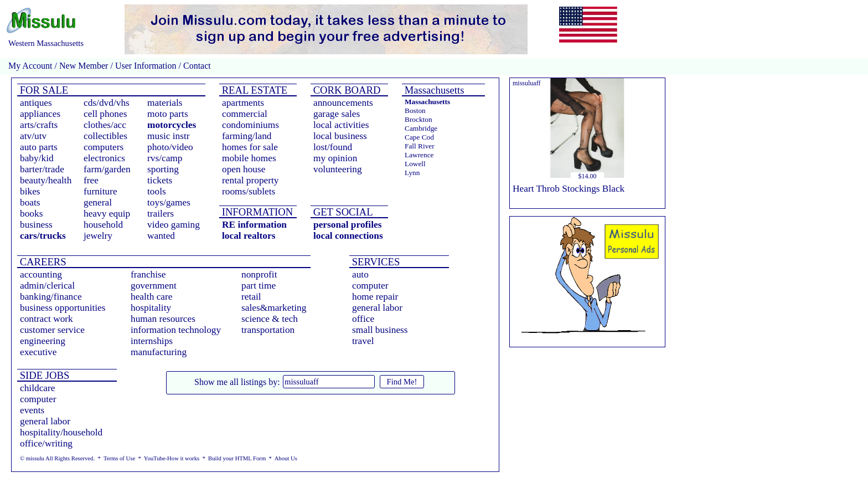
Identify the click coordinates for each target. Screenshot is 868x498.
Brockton (418, 119)
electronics (104, 158)
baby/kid (37, 158)
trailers (161, 214)
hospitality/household (61, 432)
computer (370, 286)
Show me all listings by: (237, 382)
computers (104, 147)
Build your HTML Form (237, 458)
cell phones (105, 114)
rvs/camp (165, 158)
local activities (341, 125)
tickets (160, 180)
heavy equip (107, 214)
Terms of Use (119, 458)
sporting (163, 169)
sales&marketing (274, 308)
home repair (375, 297)
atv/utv (33, 136)
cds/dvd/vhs (107, 103)
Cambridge (421, 128)
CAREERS (42, 262)
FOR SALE (43, 90)
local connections (348, 236)
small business (380, 330)
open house (244, 169)
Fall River (420, 146)
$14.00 (588, 176)
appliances (40, 114)
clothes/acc (105, 125)
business (36, 225)
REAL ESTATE (253, 90)
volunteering (338, 169)
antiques (36, 103)
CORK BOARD (345, 90)
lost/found (333, 147)
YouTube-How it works (172, 458)
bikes (30, 191)
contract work (46, 319)
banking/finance (51, 297)
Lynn (412, 173)
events (32, 410)
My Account (30, 66)
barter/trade (42, 169)
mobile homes (249, 158)
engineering (43, 341)
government (154, 286)
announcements (343, 103)
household (103, 225)
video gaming (174, 225)
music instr (169, 136)
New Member (84, 66)
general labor (377, 308)
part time (259, 286)
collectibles (105, 136)
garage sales (337, 114)
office (363, 319)
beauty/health (46, 180)
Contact (196, 66)
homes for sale (250, 147)
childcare (38, 388)
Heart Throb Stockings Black (569, 189)
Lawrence (419, 155)
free (91, 180)
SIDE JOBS (43, 375)
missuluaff (526, 83)
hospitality (151, 308)
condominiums (250, 125)
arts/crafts (39, 125)
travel (363, 341)
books (31, 214)
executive (38, 352)
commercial (245, 114)
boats (30, 202)
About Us (286, 458)
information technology (176, 330)
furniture (100, 191)
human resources (163, 319)
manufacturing (159, 352)
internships (152, 341)
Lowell (415, 164)
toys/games (169, 202)
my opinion (335, 158)
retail (251, 297)
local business (340, 136)
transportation (268, 330)
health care (152, 297)
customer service (52, 330)
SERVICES (374, 262)
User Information (146, 66)
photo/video (170, 147)
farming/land (247, 136)
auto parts (39, 147)
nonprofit (259, 274)
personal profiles (347, 225)
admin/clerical (47, 286)
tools (157, 191)
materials (165, 103)
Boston (415, 111)
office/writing (46, 443)
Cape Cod (419, 137)
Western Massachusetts (46, 43)
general (98, 202)
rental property (250, 180)
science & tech (270, 319)
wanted (161, 236)
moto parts (168, 114)
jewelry (98, 236)
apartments (243, 103)
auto (360, 274)
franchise (148, 274)
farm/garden (107, 169)
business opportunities (63, 308)
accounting (41, 274)
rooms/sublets (249, 191)
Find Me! (402, 382)
